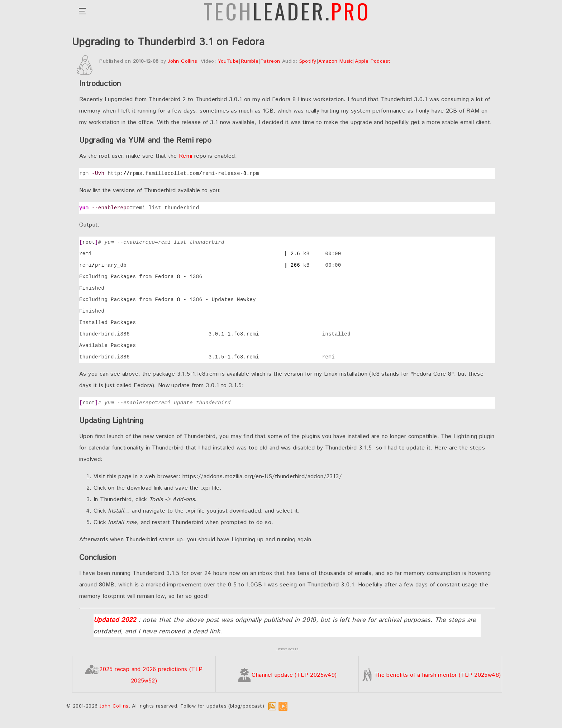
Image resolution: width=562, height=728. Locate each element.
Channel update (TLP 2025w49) (287, 675)
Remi (186, 156)
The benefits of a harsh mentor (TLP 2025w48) (430, 675)
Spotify (308, 61)
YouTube (228, 61)
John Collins (183, 61)
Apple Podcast (373, 61)
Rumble (250, 61)
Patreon (270, 61)
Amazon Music (336, 61)
